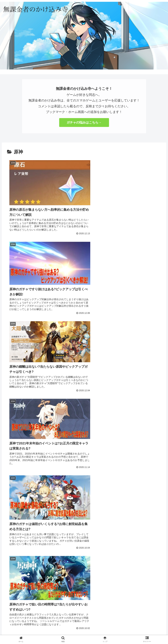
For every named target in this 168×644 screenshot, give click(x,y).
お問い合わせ (61, 624)
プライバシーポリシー (84, 624)
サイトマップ (108, 624)
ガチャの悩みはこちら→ (84, 123)
